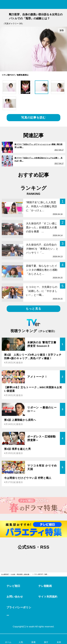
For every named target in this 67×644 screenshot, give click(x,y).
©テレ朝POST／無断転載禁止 (43, 574)
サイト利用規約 (48, 597)
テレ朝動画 (45, 586)
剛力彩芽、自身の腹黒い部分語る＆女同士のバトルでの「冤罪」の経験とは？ (25, 574)
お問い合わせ (15, 597)
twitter (23, 556)
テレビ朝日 (13, 586)
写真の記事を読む (33, 118)
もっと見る (33, 309)
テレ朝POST (34, 5)
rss (44, 556)
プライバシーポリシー (19, 611)
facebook (33, 556)
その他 (13, 574)
